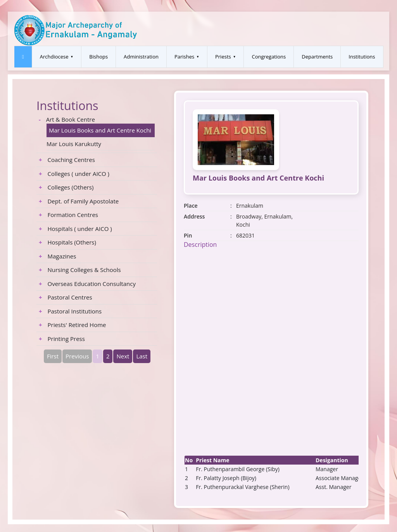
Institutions (362, 57)
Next (123, 356)
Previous (77, 356)
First (53, 356)
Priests (223, 57)
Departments (317, 57)
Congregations (269, 57)
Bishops (98, 57)
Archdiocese (54, 57)
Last (142, 356)
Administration (141, 57)
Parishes (184, 57)
